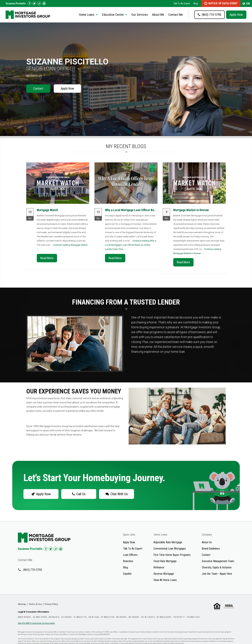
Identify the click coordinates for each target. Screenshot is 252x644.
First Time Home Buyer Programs (172, 555)
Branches (128, 561)
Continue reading (131, 245)
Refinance (159, 567)
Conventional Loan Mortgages (170, 549)
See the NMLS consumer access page (36, 623)
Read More (47, 258)
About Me (158, 15)
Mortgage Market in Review (191, 210)
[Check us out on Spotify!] (61, 549)
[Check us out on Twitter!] (34, 3)
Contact (38, 88)
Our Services (140, 15)
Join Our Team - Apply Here (217, 574)
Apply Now (236, 15)
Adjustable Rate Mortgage (168, 542)
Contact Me (176, 15)
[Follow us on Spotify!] (44, 3)
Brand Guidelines (211, 549)
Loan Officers (130, 555)
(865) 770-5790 (33, 570)
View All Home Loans (165, 580)
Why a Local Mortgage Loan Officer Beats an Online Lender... (144, 210)
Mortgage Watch (47, 210)
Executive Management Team (218, 561)
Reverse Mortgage (164, 574)
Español (127, 574)
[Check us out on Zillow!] (39, 3)
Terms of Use (35, 604)
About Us (207, 542)
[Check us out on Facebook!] (29, 3)
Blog (196, 3)
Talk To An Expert (182, 3)
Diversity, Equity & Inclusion (217, 567)
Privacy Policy (51, 604)
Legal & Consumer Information (33, 612)
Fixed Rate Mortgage (165, 561)
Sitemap (22, 604)
